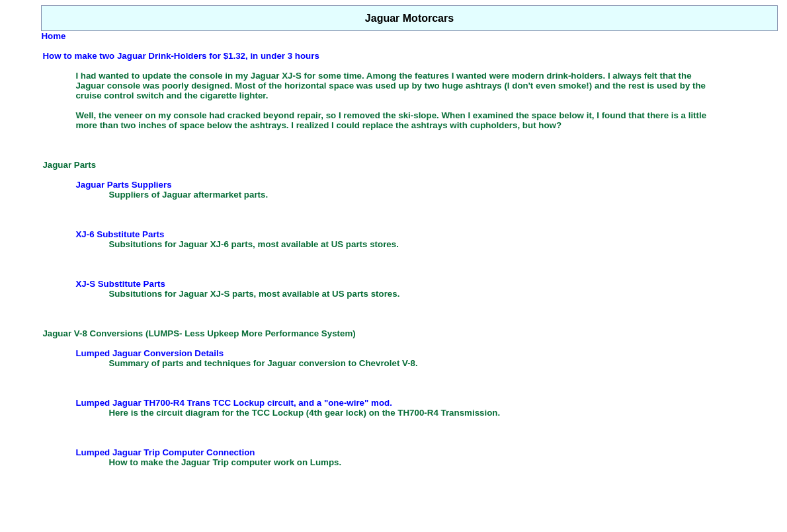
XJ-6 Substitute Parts (120, 234)
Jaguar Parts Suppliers (123, 185)
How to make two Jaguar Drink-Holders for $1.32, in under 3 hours (181, 56)
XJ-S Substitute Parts (120, 284)
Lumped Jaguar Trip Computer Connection (165, 452)
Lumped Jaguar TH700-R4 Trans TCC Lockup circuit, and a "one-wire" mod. (233, 403)
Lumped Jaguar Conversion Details (149, 353)
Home (53, 36)
